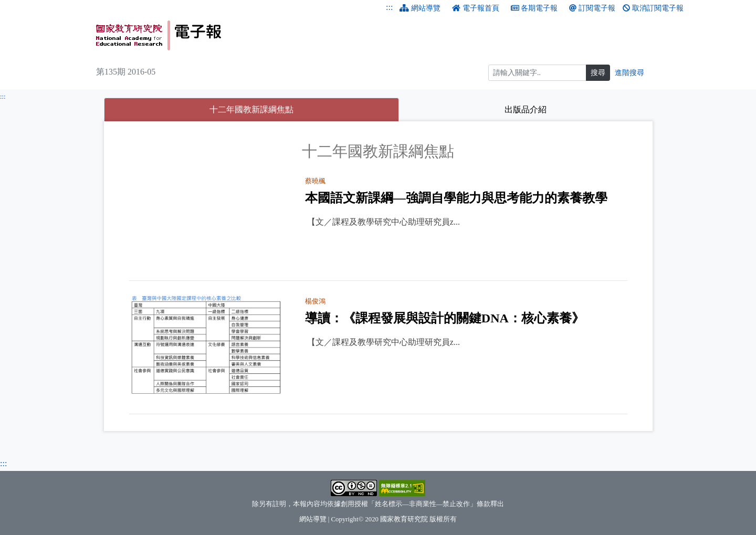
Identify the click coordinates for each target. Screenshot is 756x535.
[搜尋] (537, 73)
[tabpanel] (378, 278)
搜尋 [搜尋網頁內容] (598, 73)
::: (389, 7)
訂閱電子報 (592, 8)
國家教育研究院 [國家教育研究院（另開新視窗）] (404, 519)
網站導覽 (420, 8)
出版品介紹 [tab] (526, 109)
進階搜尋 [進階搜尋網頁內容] (629, 73)
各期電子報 (534, 8)
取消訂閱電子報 (653, 8)
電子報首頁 (476, 8)
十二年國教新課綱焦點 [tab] (283, 108)
